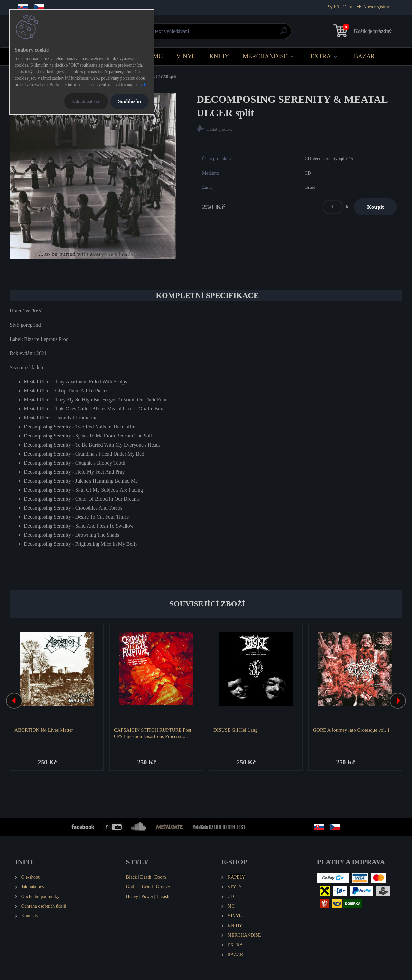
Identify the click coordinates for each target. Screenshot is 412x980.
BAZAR (364, 56)
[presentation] (14, 701)
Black (132, 877)
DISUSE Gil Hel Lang (235, 730)
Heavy (132, 896)
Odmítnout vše (86, 101)
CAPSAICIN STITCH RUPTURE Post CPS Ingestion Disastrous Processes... (153, 733)
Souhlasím (130, 101)
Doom (160, 877)
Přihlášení (343, 7)
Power (147, 896)
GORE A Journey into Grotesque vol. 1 (351, 730)
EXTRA (321, 56)
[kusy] (333, 207)
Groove (163, 887)
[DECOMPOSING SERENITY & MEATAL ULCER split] (93, 176)
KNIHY (219, 56)
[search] (284, 33)
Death (145, 877)
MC (158, 56)
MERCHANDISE (265, 56)
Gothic (132, 887)
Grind (147, 887)
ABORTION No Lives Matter (44, 730)
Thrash (163, 896)
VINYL (186, 56)
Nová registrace (378, 7)
